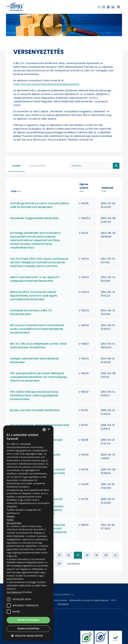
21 (115, 555)
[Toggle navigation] (118, 7)
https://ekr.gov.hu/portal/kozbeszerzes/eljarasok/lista (46, 84)
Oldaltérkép (63, 604)
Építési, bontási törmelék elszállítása (35, 410)
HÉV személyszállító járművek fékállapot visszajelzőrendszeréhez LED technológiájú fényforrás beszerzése (39, 377)
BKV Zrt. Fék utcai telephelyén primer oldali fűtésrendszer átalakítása (39, 346)
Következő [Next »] (74, 564)
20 (106, 555)
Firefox (10, 520)
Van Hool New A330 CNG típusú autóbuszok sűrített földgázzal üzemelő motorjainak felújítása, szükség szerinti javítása (39, 262)
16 (69, 555)
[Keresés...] (91, 166)
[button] (99, 7)
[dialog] (28, 533)
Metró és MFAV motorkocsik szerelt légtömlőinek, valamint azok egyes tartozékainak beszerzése (34, 296)
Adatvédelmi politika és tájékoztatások (89, 600)
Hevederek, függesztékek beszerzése (34, 218)
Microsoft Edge (14, 523)
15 (60, 555)
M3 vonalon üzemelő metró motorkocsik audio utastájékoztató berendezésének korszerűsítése (37, 329)
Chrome (11, 516)
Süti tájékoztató (14, 592)
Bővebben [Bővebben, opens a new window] (27, 592)
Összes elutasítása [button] (28, 629)
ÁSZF (113, 600)
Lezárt (17, 166)
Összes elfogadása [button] (28, 620)
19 (96, 555)
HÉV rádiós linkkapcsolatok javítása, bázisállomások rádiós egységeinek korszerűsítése (34, 395)
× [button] (49, 429)
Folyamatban (37, 166)
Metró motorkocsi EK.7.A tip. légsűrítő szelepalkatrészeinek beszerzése (35, 279)
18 (87, 555)
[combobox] (44, 430)
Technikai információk (56, 600)
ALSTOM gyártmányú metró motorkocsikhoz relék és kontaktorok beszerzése (40, 205)
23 (59, 564)
